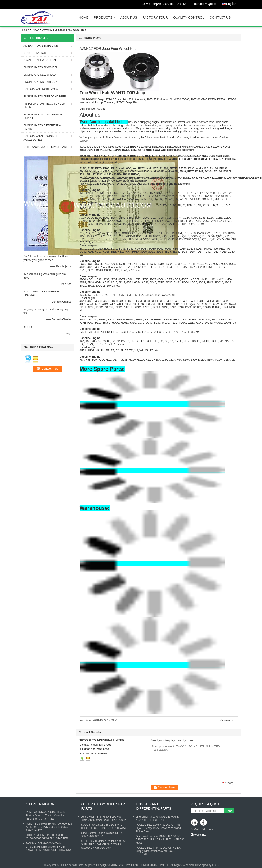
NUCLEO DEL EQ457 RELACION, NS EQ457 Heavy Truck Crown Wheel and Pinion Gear (158, 828)
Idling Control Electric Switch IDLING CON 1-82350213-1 (102, 835)
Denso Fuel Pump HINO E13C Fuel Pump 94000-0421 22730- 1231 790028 (104, 818)
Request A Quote (204, 4)
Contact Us (220, 18)
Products (103, 18)
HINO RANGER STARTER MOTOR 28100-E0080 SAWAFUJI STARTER (47, 837)
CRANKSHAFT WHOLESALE (41, 60)
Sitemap (207, 829)
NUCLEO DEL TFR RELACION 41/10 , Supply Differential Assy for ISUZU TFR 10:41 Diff (158, 851)
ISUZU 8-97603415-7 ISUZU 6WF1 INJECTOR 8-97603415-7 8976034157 (103, 826)
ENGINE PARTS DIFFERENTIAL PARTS (43, 127)
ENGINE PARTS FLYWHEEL (41, 67)
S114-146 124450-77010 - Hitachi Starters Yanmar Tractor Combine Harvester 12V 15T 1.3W (45, 816)
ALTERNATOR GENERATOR (41, 46)
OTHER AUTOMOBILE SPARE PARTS (47, 147)
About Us (129, 18)
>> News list (227, 720)
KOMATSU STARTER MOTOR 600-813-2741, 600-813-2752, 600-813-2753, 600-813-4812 (49, 827)
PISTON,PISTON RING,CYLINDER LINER (44, 106)
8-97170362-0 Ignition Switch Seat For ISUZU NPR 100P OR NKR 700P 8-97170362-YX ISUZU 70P (103, 844)
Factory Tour (155, 18)
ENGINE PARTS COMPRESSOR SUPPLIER (43, 116)
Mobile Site (198, 835)
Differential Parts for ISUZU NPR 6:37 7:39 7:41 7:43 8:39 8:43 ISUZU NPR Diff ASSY (160, 840)
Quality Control (189, 18)
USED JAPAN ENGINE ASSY (41, 89)
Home (84, 18)
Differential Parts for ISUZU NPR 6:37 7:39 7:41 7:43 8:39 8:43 (158, 818)
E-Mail (195, 829)
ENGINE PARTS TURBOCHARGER (45, 97)
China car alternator (73, 865)
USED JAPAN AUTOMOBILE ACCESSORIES (41, 138)
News (36, 30)
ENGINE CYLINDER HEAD (40, 75)
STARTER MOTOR (35, 53)
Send (229, 811)
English (234, 3)
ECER (216, 865)
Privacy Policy (51, 865)
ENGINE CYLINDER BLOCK (40, 82)
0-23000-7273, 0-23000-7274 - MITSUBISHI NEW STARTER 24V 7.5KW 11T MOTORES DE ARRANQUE (49, 847)
